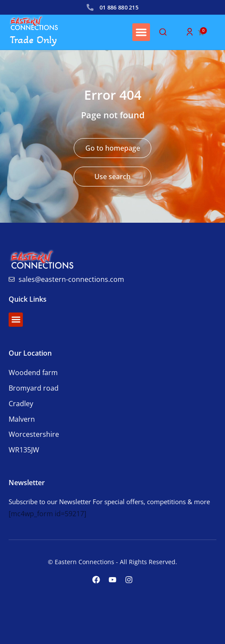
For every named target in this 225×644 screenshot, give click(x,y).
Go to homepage (113, 148)
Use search (112, 177)
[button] (141, 32)
